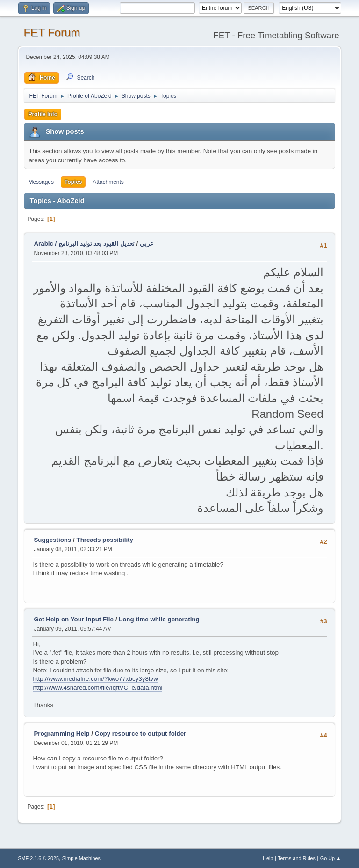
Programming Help (61, 733)
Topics (73, 182)
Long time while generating (159, 619)
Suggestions (52, 540)
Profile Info (43, 114)
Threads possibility (105, 540)
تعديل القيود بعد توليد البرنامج (97, 244)
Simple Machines (81, 858)
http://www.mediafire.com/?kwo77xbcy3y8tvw (95, 679)
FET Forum (52, 33)
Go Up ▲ (331, 858)
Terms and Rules (297, 858)
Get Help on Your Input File (74, 619)
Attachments (108, 182)
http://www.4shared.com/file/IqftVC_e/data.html (97, 688)
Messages (41, 182)
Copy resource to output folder (140, 733)
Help (268, 858)
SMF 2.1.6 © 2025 (38, 858)
